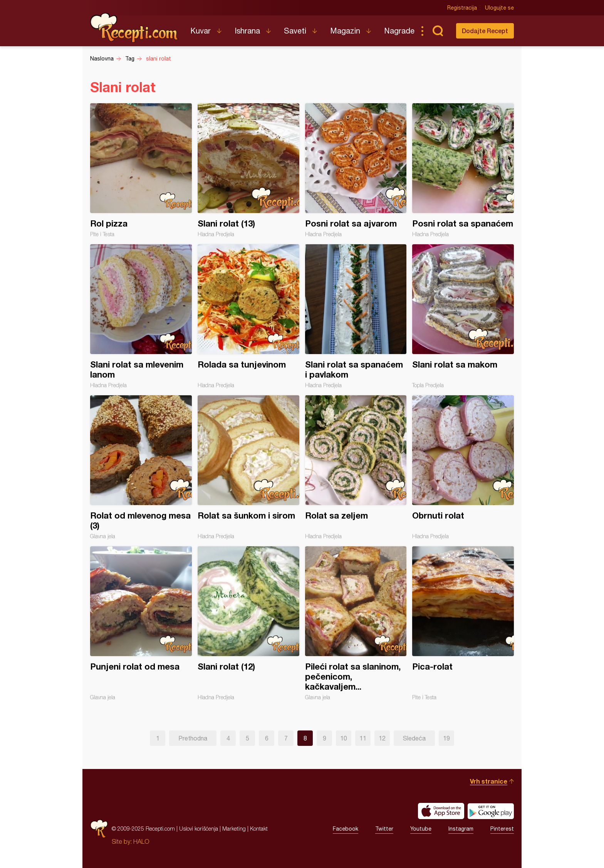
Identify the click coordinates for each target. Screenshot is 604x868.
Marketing (234, 829)
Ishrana (247, 31)
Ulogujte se (499, 8)
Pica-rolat (463, 623)
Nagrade (399, 31)
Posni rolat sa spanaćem (463, 170)
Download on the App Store (441, 811)
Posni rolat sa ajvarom (356, 170)
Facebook (346, 829)
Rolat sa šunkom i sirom (248, 467)
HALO (141, 841)
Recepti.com (134, 28)
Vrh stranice (489, 781)
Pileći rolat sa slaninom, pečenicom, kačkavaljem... (356, 623)
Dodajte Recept (485, 31)
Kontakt (259, 829)
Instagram (461, 829)
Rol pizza (141, 170)
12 (382, 738)
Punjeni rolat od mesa (141, 623)
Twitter (384, 829)
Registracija (462, 8)
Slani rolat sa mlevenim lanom (141, 316)
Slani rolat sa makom (463, 316)
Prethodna (193, 738)
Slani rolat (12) (248, 623)
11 (363, 738)
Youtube (421, 829)
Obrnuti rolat (463, 467)
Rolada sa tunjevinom (248, 316)
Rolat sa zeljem (356, 467)
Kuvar (200, 31)
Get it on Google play (491, 811)
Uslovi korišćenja (199, 829)
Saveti (295, 31)
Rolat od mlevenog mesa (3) (141, 467)
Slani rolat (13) (248, 170)
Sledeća (414, 738)
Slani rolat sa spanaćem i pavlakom (356, 316)
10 (344, 738)
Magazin (345, 31)
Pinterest (502, 829)
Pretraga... (438, 31)
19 (446, 738)
